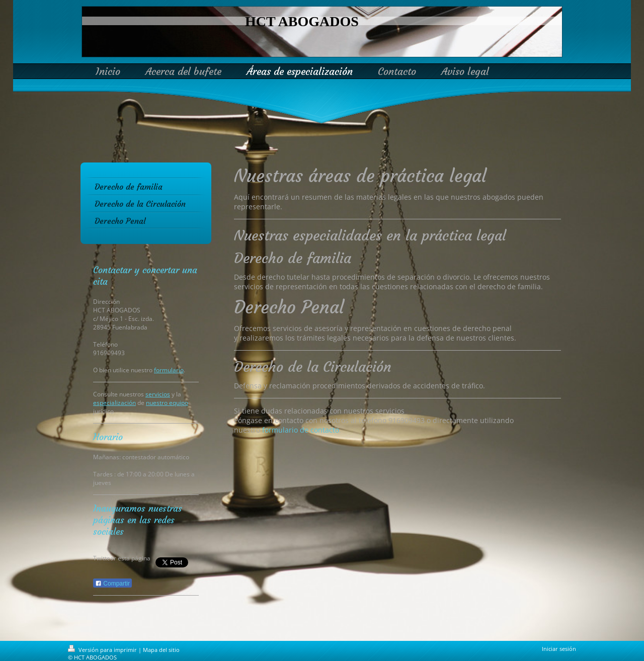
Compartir (112, 584)
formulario (169, 370)
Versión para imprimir (103, 650)
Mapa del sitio (161, 650)
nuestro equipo (167, 403)
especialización (114, 403)
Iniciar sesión (559, 649)
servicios (158, 394)
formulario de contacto (301, 430)
